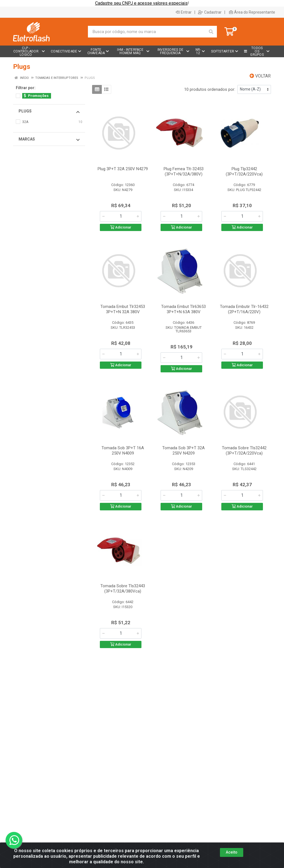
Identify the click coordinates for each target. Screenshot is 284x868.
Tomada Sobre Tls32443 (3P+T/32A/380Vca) (123, 589)
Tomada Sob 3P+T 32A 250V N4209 (183, 451)
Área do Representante (252, 12)
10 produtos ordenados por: (210, 89)
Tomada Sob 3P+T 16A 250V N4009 (123, 451)
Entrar (184, 12)
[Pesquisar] (211, 32)
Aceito (232, 852)
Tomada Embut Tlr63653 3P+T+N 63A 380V (183, 309)
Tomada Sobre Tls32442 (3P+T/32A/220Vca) (244, 451)
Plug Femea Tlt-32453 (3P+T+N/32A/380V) (184, 171)
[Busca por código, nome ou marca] (147, 32)
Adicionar (121, 227)
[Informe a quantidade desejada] (121, 216)
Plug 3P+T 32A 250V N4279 (123, 169)
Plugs (49, 111)
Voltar (260, 76)
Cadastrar (210, 12)
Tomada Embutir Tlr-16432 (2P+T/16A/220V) (244, 309)
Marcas (49, 139)
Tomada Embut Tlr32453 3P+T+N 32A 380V (123, 309)
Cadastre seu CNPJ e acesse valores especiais (141, 3)
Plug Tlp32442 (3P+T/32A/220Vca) (244, 171)
